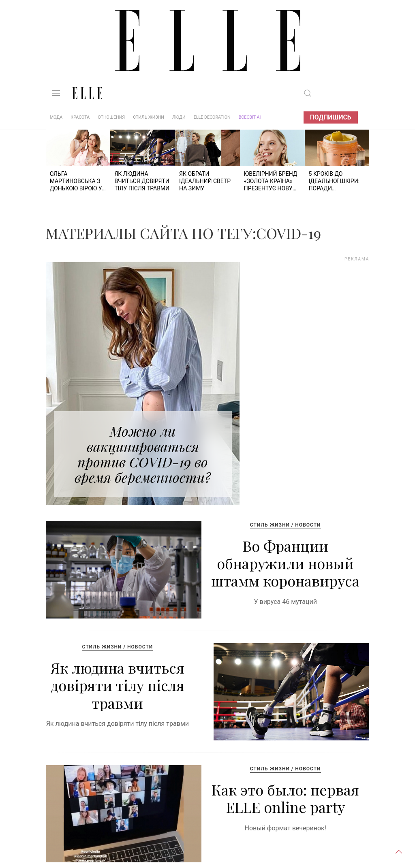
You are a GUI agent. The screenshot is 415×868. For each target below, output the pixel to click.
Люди (179, 117)
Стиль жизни (149, 117)
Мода (56, 117)
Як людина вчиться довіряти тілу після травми (118, 685)
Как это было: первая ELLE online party (285, 798)
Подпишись (331, 117)
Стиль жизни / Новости (286, 525)
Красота (80, 117)
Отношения (111, 117)
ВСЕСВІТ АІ (250, 117)
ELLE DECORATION (212, 117)
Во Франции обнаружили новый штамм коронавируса (285, 563)
